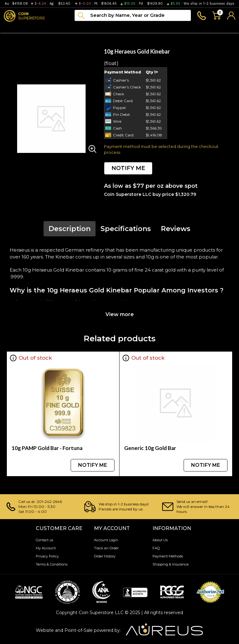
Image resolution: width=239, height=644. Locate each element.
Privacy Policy (47, 556)
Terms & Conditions (52, 564)
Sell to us (224, 27)
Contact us (45, 540)
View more (120, 314)
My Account (46, 548)
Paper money (87, 27)
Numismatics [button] (45, 27)
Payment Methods (168, 556)
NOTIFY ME (128, 168)
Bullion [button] (12, 27)
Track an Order (106, 548)
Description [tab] (70, 229)
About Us (160, 540)
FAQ (156, 548)
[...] (133, 15)
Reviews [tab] (176, 229)
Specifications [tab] (126, 229)
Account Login (106, 540)
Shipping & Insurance (171, 564)
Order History (105, 556)
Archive (122, 27)
